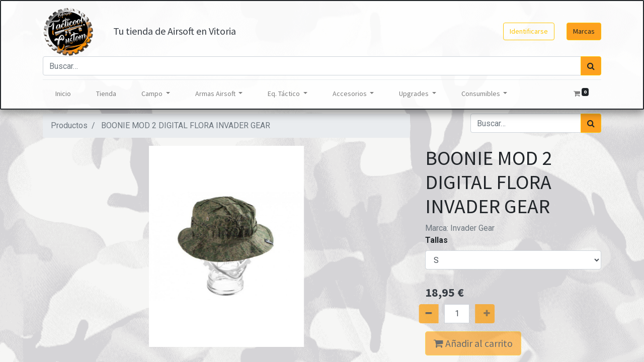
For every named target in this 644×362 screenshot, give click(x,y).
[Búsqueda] (591, 66)
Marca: (460, 228)
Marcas (584, 31)
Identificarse (529, 31)
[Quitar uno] (420, 314)
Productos (69, 125)
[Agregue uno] (494, 314)
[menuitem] (63, 94)
